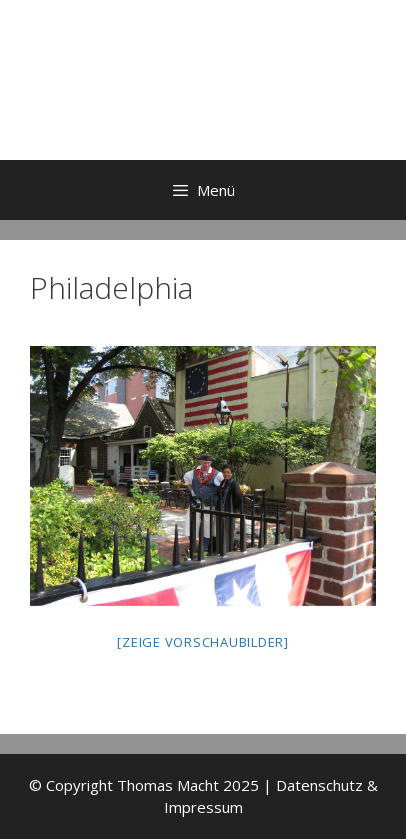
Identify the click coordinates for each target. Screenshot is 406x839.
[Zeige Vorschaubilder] (203, 642)
